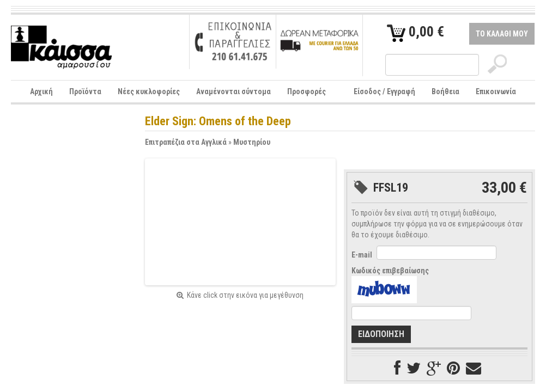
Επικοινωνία (496, 91)
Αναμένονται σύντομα (233, 91)
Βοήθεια (445, 91)
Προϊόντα (85, 91)
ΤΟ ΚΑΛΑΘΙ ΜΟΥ (502, 34)
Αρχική (41, 91)
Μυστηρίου (252, 142)
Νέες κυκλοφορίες (149, 91)
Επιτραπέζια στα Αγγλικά (186, 142)
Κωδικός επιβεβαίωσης (390, 271)
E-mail (362, 255)
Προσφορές (307, 91)
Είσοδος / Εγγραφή (384, 91)
